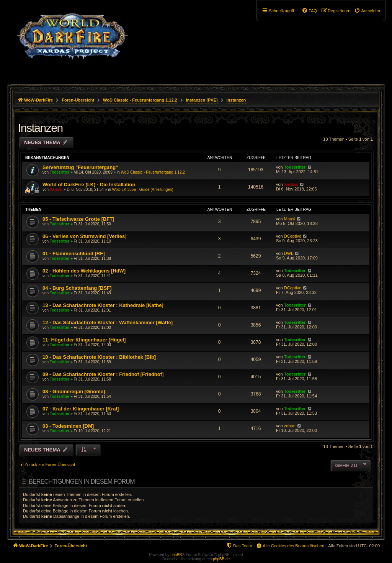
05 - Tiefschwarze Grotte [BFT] (78, 219)
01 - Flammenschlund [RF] (74, 254)
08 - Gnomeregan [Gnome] (74, 391)
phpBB (176, 555)
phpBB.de (221, 559)
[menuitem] (367, 11)
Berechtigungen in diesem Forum (82, 482)
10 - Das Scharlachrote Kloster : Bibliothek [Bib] (99, 357)
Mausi (290, 219)
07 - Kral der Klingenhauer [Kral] (81, 409)
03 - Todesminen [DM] (68, 426)
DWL (289, 253)
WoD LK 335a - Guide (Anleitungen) (143, 190)
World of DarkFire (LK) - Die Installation (89, 185)
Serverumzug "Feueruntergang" (80, 167)
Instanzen (40, 128)
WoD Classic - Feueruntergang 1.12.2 (153, 172)
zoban (290, 426)
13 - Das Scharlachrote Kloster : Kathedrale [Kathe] (103, 305)
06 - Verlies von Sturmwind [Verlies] (85, 236)
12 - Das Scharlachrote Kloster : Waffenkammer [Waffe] (108, 323)
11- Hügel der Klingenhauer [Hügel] (84, 340)
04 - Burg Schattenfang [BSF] (77, 288)
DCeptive (293, 236)
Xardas (56, 190)
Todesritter (60, 172)
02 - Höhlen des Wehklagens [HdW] (84, 271)
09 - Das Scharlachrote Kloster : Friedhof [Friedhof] (103, 374)
